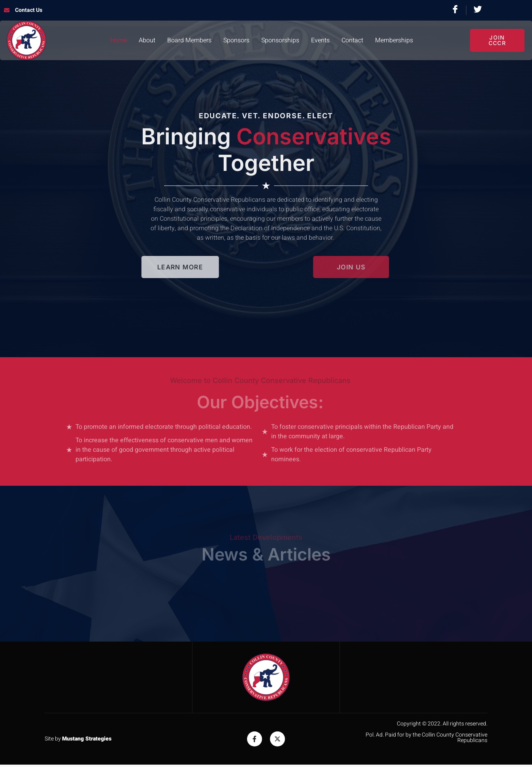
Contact (352, 40)
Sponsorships (280, 40)
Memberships (394, 40)
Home (119, 40)
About (147, 40)
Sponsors (236, 40)
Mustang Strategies (87, 739)
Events (320, 40)
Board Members (189, 40)
